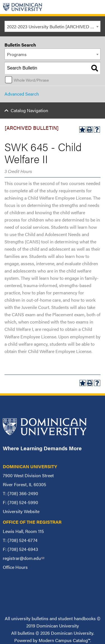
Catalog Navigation (29, 110)
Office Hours (15, 567)
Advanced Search (22, 94)
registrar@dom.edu (24, 558)
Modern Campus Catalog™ (64, 640)
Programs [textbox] (17, 54)
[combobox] (53, 26)
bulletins (26, 633)
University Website (21, 511)
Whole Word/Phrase (31, 80)
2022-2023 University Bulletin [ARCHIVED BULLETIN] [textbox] (54, 26)
